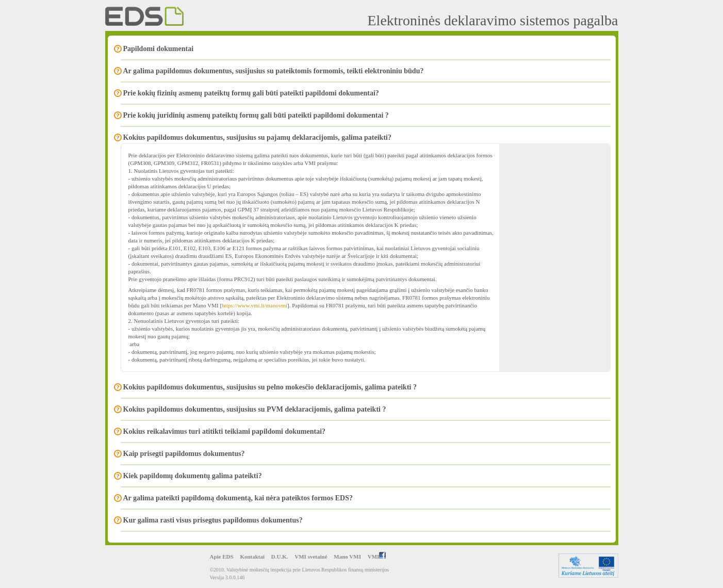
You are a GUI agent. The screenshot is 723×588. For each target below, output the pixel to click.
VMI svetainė (311, 557)
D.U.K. (280, 557)
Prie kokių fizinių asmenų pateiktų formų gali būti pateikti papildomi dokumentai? (251, 93)
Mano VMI (347, 557)
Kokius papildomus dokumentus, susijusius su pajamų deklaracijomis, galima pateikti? (257, 137)
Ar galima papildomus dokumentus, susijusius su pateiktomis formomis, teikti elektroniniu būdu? (274, 71)
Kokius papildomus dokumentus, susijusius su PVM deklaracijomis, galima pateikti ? (255, 409)
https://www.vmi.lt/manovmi (254, 305)
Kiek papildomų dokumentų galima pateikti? (193, 476)
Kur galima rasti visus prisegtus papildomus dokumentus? (213, 520)
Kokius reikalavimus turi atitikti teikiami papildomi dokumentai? (225, 431)
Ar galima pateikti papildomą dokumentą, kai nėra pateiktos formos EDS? (238, 498)
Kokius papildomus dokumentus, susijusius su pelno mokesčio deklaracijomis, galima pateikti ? (270, 387)
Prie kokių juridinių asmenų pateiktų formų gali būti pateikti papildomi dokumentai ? (256, 115)
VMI (377, 557)
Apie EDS (222, 557)
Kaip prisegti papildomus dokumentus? (184, 454)
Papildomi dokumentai (159, 49)
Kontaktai (252, 557)
